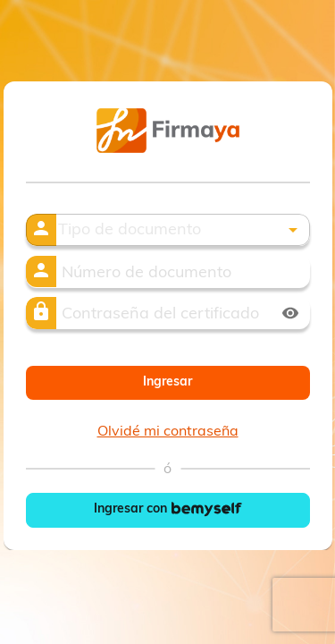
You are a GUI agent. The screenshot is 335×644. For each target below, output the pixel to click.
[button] (183, 232)
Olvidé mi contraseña (168, 432)
